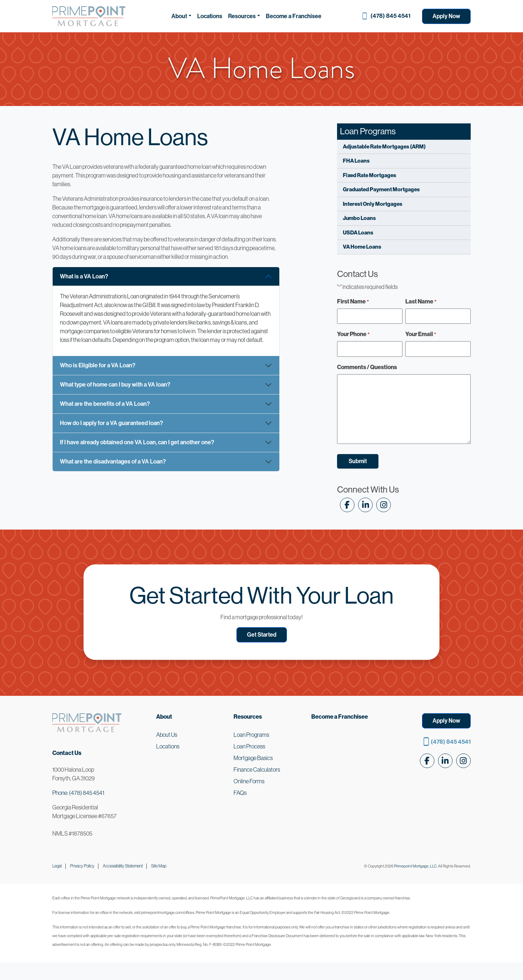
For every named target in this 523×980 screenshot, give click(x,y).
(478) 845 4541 (390, 16)
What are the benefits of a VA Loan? (105, 404)
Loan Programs (251, 735)
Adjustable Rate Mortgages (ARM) (384, 146)
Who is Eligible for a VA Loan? (98, 365)
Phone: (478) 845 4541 (78, 793)
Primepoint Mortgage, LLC (415, 866)
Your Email (421, 334)
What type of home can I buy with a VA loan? (115, 385)
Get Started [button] (262, 635)
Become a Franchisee (294, 16)
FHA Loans (356, 161)
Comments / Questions (367, 367)
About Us (167, 735)
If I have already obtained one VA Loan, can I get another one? (137, 442)
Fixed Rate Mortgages (370, 175)
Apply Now (446, 16)
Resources (242, 16)
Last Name (421, 302)
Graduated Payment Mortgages (381, 189)
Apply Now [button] (446, 721)
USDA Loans (358, 232)
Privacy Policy (82, 866)
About (179, 16)
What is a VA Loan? (84, 276)
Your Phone (353, 334)
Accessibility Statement (123, 866)
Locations (210, 16)
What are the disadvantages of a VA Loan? (113, 462)
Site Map (159, 866)
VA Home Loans (362, 247)
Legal (57, 866)
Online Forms (249, 781)
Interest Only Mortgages (373, 204)
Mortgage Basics (253, 758)
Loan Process (249, 746)
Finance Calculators (257, 769)
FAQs (240, 793)
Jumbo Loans (359, 218)
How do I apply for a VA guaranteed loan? (112, 423)
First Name (353, 302)
